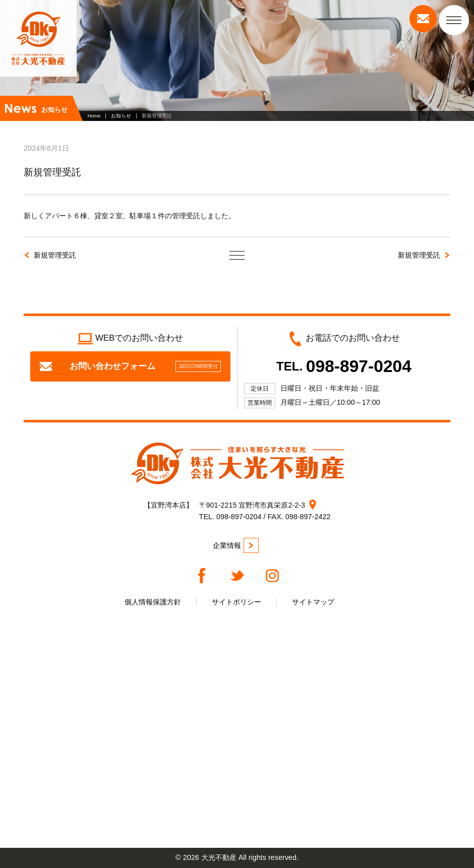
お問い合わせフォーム (130, 366)
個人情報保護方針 (153, 602)
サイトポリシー (236, 602)
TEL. (344, 366)
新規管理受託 (55, 255)
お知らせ (121, 116)
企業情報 (236, 545)
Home (94, 116)
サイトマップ (313, 602)
